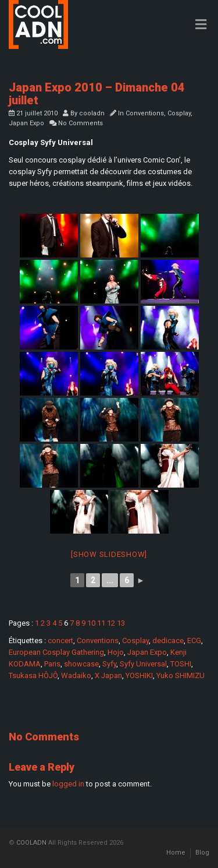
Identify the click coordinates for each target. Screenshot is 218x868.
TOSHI (181, 664)
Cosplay (179, 113)
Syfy (109, 664)
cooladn (92, 113)
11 (101, 623)
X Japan (108, 675)
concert (60, 641)
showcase (81, 664)
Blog (202, 853)
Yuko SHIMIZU (181, 675)
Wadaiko (76, 675)
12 (111, 623)
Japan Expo (26, 123)
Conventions (145, 113)
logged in (68, 784)
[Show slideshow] (109, 554)
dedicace (168, 641)
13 (121, 623)
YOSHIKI (139, 675)
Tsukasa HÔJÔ (33, 675)
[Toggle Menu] (201, 25)
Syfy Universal (143, 664)
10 (91, 623)
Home (176, 853)
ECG (194, 641)
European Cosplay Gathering (56, 652)
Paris (52, 664)
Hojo (116, 652)
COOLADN (31, 843)
